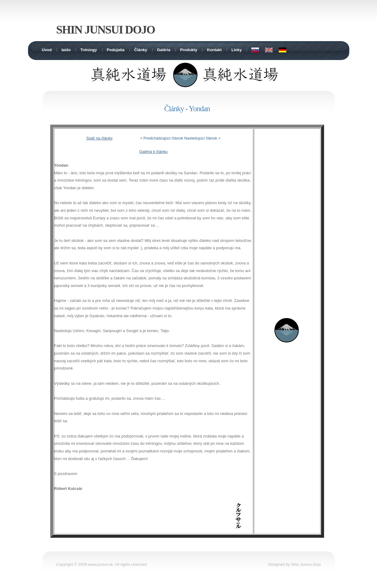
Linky (237, 50)
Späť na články (100, 138)
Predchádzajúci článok (163, 138)
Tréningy (89, 50)
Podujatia (116, 50)
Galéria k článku (154, 152)
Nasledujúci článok (201, 138)
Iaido (66, 50)
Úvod (47, 50)
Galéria (164, 50)
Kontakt (214, 50)
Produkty (189, 50)
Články (141, 50)
